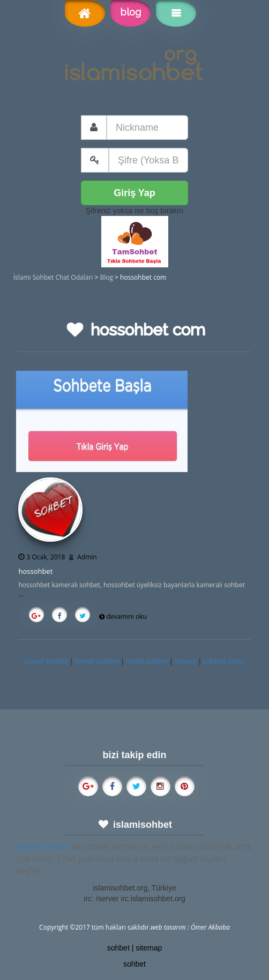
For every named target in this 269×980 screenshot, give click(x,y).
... (21, 594)
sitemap (149, 948)
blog (130, 12)
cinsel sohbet (47, 661)
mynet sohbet (97, 661)
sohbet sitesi (224, 661)
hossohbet (35, 571)
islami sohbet (43, 847)
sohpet (185, 661)
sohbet (118, 948)
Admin (87, 557)
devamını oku (127, 616)
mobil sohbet (147, 661)
